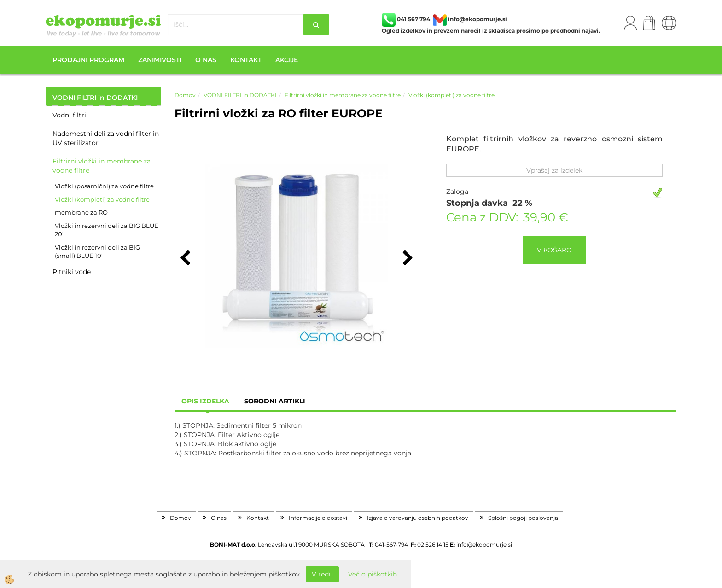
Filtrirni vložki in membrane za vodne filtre (102, 166)
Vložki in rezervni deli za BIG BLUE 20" (107, 230)
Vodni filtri (69, 115)
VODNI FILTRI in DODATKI (240, 95)
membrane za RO (81, 212)
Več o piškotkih (373, 574)
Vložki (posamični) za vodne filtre (104, 186)
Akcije (287, 60)
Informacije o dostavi (318, 518)
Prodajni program (88, 60)
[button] (407, 259)
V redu (322, 574)
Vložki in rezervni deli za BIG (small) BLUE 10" (97, 252)
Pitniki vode (72, 272)
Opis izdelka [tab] (205, 401)
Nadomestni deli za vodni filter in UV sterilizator (106, 138)
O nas (206, 60)
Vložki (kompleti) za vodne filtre (102, 199)
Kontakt (246, 60)
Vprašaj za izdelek (554, 170)
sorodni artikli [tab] (275, 401)
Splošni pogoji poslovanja (523, 518)
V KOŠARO (554, 250)
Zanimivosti (160, 60)
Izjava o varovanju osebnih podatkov (418, 518)
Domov (185, 95)
